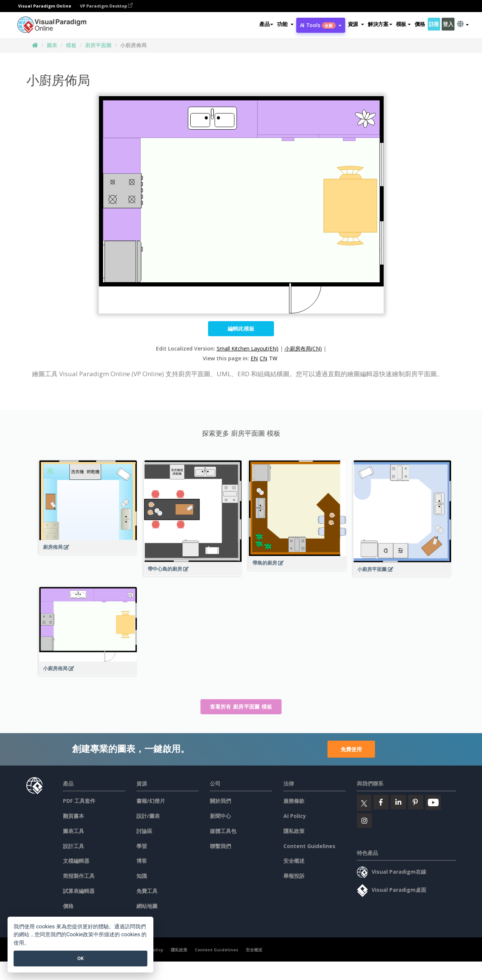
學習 (142, 846)
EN (254, 358)
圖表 (52, 45)
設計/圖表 (148, 816)
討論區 (144, 831)
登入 (448, 24)
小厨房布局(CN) (303, 348)
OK (80, 958)
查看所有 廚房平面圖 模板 (241, 707)
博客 (142, 861)
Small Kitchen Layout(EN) (248, 348)
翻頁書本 (73, 816)
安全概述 (294, 861)
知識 (142, 876)
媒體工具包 (223, 831)
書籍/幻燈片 (151, 801)
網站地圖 (147, 906)
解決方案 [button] (380, 24)
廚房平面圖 (98, 45)
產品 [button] (266, 24)
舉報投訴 (294, 876)
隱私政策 (294, 831)
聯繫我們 (220, 846)
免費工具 (147, 891)
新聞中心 (220, 816)
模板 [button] (403, 24)
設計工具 (73, 846)
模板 (71, 45)
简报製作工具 (79, 876)
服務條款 (294, 801)
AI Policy (295, 816)
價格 (420, 24)
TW (273, 358)
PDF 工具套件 (79, 801)
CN (263, 358)
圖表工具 (73, 831)
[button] (285, 24)
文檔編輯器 (76, 861)
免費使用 (351, 749)
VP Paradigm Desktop (106, 6)
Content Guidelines (309, 846)
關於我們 (220, 801)
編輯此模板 (241, 328)
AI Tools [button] (321, 25)
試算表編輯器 (79, 891)
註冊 (434, 24)
